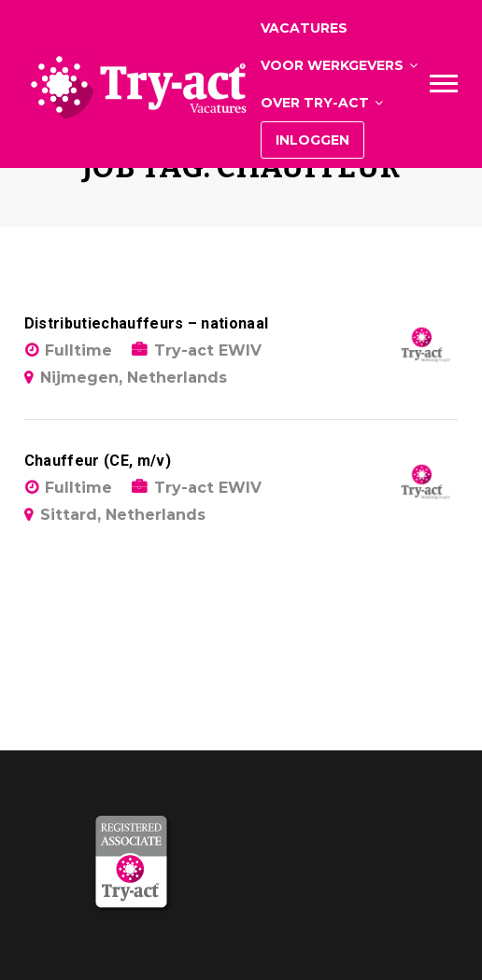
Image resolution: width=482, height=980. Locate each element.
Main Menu (444, 84)
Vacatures (304, 28)
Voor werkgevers (332, 65)
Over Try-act (315, 103)
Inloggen (312, 140)
